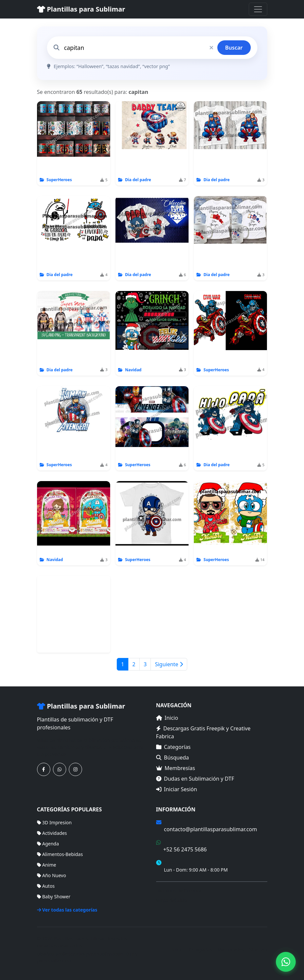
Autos (46, 886)
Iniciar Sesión (177, 789)
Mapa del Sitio (172, 900)
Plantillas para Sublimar (81, 9)
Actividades (52, 833)
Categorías (174, 747)
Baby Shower (54, 897)
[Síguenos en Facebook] (44, 769)
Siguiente (169, 664)
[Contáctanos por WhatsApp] (60, 769)
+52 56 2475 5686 (185, 849)
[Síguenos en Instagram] (75, 769)
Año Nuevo (52, 875)
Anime (47, 865)
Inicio (167, 718)
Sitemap (258, 949)
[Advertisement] (73, 614)
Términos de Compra (179, 891)
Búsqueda (173, 757)
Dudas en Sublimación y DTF (195, 779)
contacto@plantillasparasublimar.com (211, 829)
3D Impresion (54, 822)
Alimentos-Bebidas (60, 854)
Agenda (48, 844)
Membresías (176, 768)
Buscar (234, 48)
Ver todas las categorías (67, 910)
